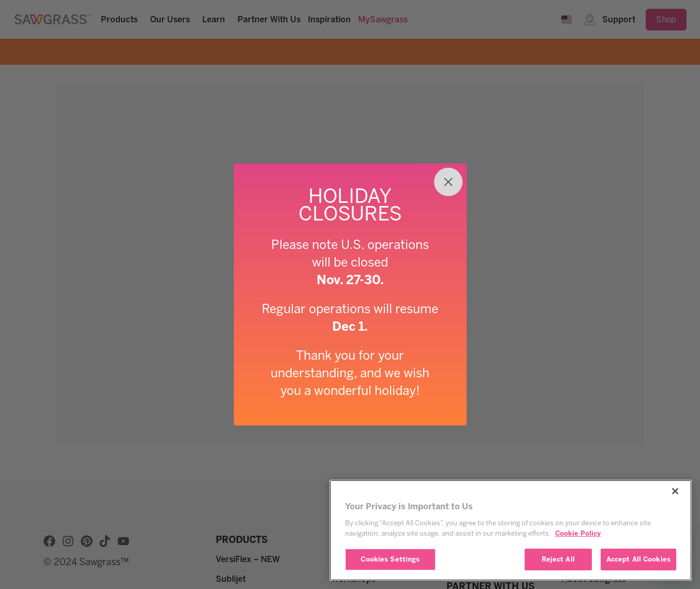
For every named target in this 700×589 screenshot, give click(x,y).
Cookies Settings (390, 559)
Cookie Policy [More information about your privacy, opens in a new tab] (578, 533)
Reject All (558, 559)
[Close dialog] (448, 182)
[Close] (675, 491)
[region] (511, 530)
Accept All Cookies (638, 559)
